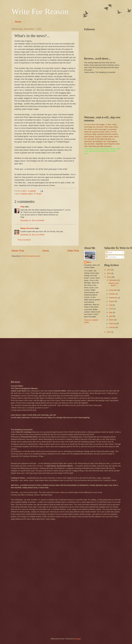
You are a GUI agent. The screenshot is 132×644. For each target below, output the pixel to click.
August (112, 301)
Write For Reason (40, 12)
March (112, 320)
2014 (109, 270)
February (113, 324)
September (114, 298)
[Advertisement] (104, 94)
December (113, 280)
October (112, 294)
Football (24, 194)
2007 (109, 332)
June (111, 309)
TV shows (38, 194)
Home (18, 22)
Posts (109, 253)
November (113, 290)
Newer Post (18, 251)
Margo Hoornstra (27, 228)
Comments (111, 257)
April (111, 316)
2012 (109, 273)
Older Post (73, 251)
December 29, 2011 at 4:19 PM (32, 235)
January (112, 327)
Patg (22, 207)
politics (30, 194)
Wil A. (89, 262)
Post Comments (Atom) (31, 256)
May (111, 312)
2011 (109, 277)
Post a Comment (24, 240)
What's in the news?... (114, 284)
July (111, 305)
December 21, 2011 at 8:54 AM (32, 220)
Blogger (78, 639)
